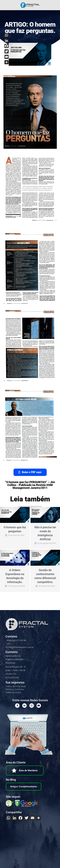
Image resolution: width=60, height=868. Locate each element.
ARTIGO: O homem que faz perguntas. (30, 28)
